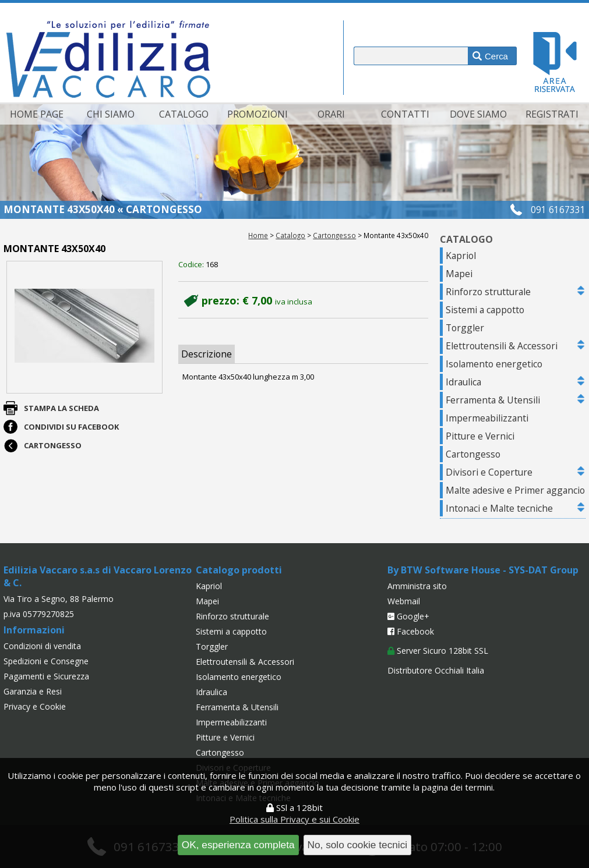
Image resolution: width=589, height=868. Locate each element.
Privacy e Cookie (35, 706)
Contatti (405, 114)
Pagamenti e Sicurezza (46, 676)
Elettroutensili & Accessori (502, 346)
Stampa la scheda (61, 408)
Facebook (411, 631)
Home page (37, 114)
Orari (331, 114)
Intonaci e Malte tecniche (499, 508)
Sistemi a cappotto (485, 310)
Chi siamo (111, 114)
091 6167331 (558, 210)
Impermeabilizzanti (487, 418)
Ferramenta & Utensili (493, 400)
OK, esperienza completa (238, 845)
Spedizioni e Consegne (46, 661)
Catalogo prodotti (239, 570)
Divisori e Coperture (489, 472)
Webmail (404, 601)
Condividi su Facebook (71, 427)
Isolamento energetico (494, 364)
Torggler (465, 328)
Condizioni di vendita (42, 646)
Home (258, 235)
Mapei (459, 274)
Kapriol (461, 256)
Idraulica (463, 382)
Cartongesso (334, 235)
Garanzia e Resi (33, 691)
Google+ (408, 616)
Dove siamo (478, 114)
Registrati (552, 114)
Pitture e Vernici (480, 436)
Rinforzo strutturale (488, 292)
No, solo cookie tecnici (358, 845)
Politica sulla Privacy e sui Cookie (294, 819)
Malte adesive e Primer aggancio (515, 490)
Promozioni (258, 114)
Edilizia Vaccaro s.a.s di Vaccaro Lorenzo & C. (98, 576)
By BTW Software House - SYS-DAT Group (483, 570)
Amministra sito (417, 586)
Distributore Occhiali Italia (436, 670)
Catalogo (184, 114)
